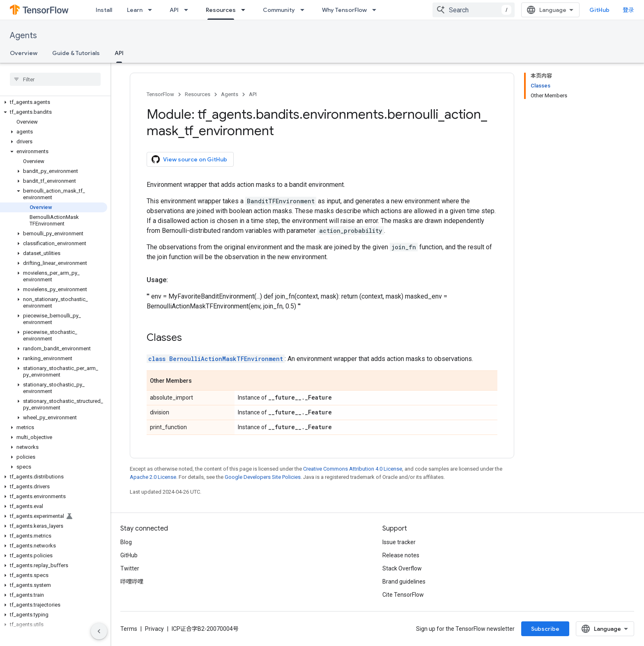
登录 (628, 10)
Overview (24, 53)
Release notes (401, 555)
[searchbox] (55, 79)
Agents (23, 36)
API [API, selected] (119, 53)
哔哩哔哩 (132, 582)
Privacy (154, 629)
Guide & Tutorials (76, 53)
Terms (129, 629)
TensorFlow (160, 94)
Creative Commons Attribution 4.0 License (353, 469)
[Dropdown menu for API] (189, 10)
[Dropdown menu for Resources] (246, 10)
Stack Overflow (402, 568)
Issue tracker (399, 542)
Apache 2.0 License (153, 477)
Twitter (130, 568)
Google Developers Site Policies (263, 477)
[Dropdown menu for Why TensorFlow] (377, 10)
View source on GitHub (189, 159)
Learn (135, 10)
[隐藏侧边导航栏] (99, 631)
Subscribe (545, 629)
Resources (198, 94)
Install (104, 10)
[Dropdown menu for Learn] (152, 10)
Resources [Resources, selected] (221, 10)
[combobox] (474, 10)
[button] (54, 102)
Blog (126, 542)
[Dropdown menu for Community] (305, 10)
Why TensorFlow (344, 10)
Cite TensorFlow (403, 595)
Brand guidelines (404, 582)
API (174, 10)
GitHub (599, 10)
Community (279, 10)
